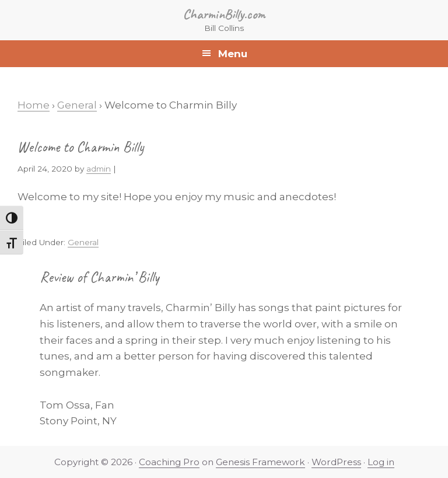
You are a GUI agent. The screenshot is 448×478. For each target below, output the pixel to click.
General (83, 242)
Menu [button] (233, 54)
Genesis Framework (260, 462)
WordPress (336, 462)
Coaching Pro (169, 462)
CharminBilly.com (224, 14)
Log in (381, 462)
